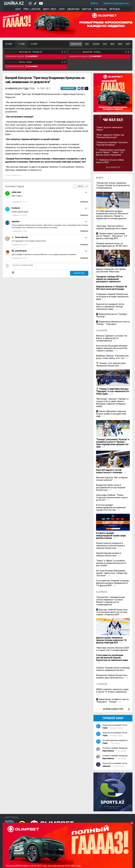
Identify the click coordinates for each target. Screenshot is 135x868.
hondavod (16, 208)
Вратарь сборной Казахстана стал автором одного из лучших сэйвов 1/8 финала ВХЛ (112, 612)
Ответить (84, 202)
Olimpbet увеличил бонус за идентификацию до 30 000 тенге (112, 245)
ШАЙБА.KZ (14, 3)
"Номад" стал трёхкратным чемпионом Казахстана (111, 364)
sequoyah (107, 766)
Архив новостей (113, 709)
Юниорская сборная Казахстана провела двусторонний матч (112, 676)
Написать (79, 273)
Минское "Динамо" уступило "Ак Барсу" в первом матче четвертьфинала (112, 338)
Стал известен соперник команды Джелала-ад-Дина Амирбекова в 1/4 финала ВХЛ (113, 583)
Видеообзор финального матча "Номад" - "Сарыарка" (113, 323)
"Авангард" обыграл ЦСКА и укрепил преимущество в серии (111, 227)
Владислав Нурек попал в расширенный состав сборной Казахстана (111, 488)
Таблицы (100, 9)
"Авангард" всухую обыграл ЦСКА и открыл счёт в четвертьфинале (113, 649)
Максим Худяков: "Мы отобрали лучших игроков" (112, 479)
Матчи (87, 9)
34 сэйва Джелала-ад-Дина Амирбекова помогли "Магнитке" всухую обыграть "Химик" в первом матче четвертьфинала (112, 215)
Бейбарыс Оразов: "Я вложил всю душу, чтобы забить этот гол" (112, 357)
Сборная (73, 9)
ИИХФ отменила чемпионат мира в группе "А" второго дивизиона (112, 691)
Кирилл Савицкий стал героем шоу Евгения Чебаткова (111, 270)
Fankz (105, 728)
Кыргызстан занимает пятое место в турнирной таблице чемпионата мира (110, 307)
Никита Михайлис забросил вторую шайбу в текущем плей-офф (111, 414)
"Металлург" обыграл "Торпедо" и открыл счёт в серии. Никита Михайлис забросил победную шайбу (112, 403)
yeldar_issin (16, 192)
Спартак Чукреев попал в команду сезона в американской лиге (113, 669)
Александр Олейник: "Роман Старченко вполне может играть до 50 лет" (112, 498)
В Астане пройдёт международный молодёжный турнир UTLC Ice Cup (111, 507)
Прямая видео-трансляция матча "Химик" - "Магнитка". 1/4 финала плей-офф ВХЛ (112, 236)
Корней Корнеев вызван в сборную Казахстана (109, 554)
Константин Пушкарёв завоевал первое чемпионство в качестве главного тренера (112, 348)
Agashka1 (16, 222)
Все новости (113, 167)
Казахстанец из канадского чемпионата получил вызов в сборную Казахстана (110, 546)
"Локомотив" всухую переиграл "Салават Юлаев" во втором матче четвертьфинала (113, 185)
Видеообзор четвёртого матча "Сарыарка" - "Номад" (112, 701)
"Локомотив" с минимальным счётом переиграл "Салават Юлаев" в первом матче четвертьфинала (110, 601)
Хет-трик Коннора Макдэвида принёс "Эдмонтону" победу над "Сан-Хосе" (112, 573)
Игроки (115, 9)
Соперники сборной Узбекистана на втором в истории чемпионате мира (112, 297)
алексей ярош (21, 251)
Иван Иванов (108, 751)
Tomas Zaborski (21, 237)
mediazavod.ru (16, 175)
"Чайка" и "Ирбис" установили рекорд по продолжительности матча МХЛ (111, 563)
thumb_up (86, 192)
